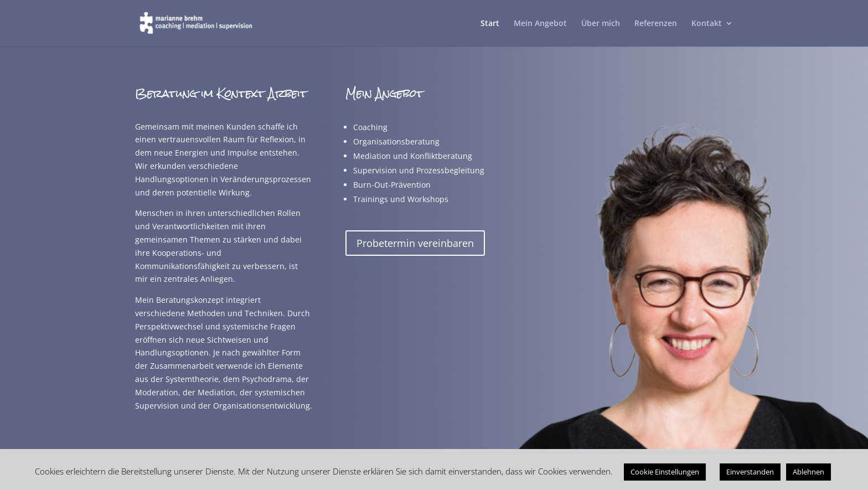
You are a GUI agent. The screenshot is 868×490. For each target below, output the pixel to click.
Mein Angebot (540, 24)
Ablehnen (808, 472)
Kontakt (707, 24)
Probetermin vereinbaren (415, 243)
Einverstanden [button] (750, 472)
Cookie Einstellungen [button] (665, 472)
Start (490, 24)
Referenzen (656, 24)
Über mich (601, 24)
